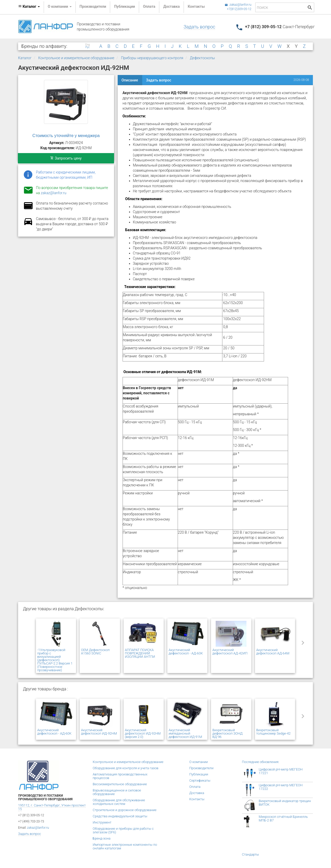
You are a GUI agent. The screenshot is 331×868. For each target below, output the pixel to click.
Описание (130, 80)
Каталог (25, 58)
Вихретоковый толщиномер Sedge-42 (273, 732)
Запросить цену (66, 158)
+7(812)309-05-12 (239, 9)
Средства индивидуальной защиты (120, 816)
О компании (199, 762)
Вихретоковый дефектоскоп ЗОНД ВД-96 (227, 733)
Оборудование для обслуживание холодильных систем (119, 802)
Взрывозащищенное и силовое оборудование (117, 792)
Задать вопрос (199, 27)
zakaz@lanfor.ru (238, 5)
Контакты (196, 6)
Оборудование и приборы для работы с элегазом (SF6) (123, 830)
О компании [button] (60, 6)
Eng (88, 45)
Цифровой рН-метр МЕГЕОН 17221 (281, 771)
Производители (93, 6)
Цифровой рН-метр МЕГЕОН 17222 (281, 787)
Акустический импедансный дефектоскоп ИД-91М (185, 733)
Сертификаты (200, 780)
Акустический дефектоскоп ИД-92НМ (99, 732)
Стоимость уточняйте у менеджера (66, 136)
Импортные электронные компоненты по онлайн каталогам (125, 846)
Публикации (125, 6)
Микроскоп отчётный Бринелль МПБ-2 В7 (283, 818)
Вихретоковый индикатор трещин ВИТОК (285, 803)
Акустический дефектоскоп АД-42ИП (230, 652)
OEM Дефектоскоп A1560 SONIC (95, 652)
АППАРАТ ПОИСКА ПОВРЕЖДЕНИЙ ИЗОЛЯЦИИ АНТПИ (140, 653)
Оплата (149, 6)
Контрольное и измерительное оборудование (76, 58)
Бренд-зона (102, 838)
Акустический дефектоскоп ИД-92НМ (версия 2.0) (143, 733)
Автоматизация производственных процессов (120, 776)
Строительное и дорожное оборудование (125, 810)
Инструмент (102, 822)
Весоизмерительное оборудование (120, 784)
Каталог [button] (29, 6)
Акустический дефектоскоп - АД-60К (186, 652)
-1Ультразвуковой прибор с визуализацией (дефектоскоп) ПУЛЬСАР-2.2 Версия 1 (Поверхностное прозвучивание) (55, 660)
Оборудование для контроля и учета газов (126, 768)
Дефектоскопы (202, 58)
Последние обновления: (261, 762)
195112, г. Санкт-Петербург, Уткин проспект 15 (52, 807)
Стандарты (251, 854)
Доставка (171, 6)
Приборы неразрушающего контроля (152, 58)
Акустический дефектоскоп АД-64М (273, 652)
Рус (87, 47)
